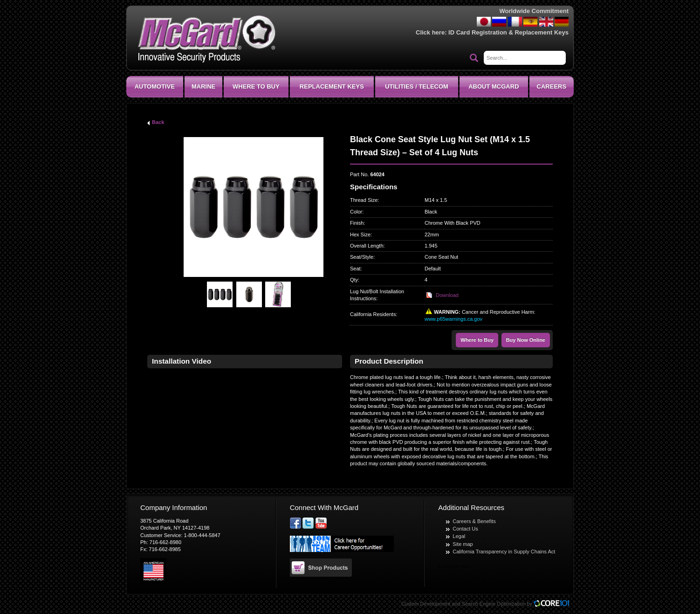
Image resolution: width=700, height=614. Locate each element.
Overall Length (367, 246)
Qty (354, 280)
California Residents (373, 314)
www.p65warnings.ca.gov (453, 319)
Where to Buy (477, 340)
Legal (459, 536)
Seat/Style (362, 257)
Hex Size (360, 235)
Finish (357, 223)
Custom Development (426, 604)
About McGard (494, 86)
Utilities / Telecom (417, 86)
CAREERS (552, 86)
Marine (203, 86)
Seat (355, 269)
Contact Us (465, 529)
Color (356, 212)
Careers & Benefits (474, 521)
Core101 (554, 604)
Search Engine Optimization (494, 604)
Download (447, 295)
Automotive (155, 86)
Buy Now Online (526, 340)
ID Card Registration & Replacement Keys (508, 32)
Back (158, 122)
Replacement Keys (332, 86)
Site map (463, 544)
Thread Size (364, 200)
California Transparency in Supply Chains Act (504, 552)
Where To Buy (256, 86)
